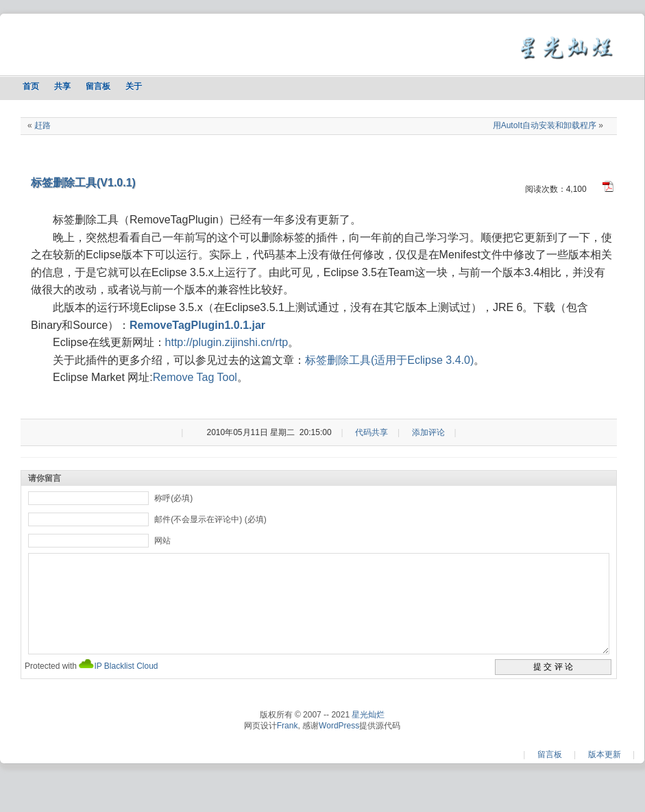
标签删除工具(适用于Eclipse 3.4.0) (389, 360)
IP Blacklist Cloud (126, 687)
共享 (62, 86)
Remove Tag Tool (195, 377)
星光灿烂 (368, 735)
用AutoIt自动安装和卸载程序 (545, 125)
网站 (162, 541)
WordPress (339, 746)
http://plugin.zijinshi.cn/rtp (227, 342)
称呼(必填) (173, 498)
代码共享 (372, 432)
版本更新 (605, 775)
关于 (134, 86)
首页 (31, 86)
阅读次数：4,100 (556, 189)
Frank (288, 746)
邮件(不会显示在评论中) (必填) (210, 519)
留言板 (98, 86)
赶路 (42, 125)
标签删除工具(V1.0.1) (83, 183)
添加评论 (428, 432)
